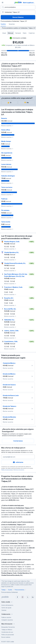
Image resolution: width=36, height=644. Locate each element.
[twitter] (28, 597)
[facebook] (17, 597)
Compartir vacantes (7, 620)
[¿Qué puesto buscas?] (18, 7)
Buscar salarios (6, 637)
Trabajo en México (7, 630)
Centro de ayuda (6, 608)
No (26, 103)
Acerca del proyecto (7, 605)
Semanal (18, 33)
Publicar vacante (6, 617)
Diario (25, 33)
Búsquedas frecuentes (8, 627)
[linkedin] (33, 597)
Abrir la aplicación (29, 3)
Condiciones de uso (7, 632)
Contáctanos (18, 441)
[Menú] (3, 3)
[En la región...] (18, 12)
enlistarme (18, 462)
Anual (4, 33)
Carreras (4, 610)
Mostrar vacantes (7, 126)
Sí (9, 103)
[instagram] (23, 597)
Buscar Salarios (18, 17)
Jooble (12, 642)
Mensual (11, 33)
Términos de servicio (19, 470)
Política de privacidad (7, 470)
